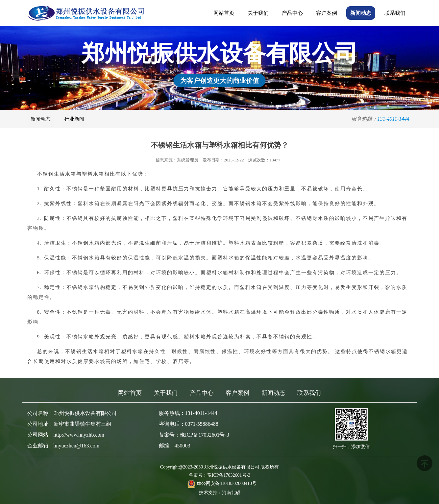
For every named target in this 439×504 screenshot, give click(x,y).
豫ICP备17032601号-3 (229, 475)
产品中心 (292, 13)
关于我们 (258, 13)
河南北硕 (231, 493)
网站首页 (224, 13)
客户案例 (327, 13)
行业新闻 (74, 119)
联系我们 (395, 13)
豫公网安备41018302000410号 (227, 483)
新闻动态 (361, 13)
